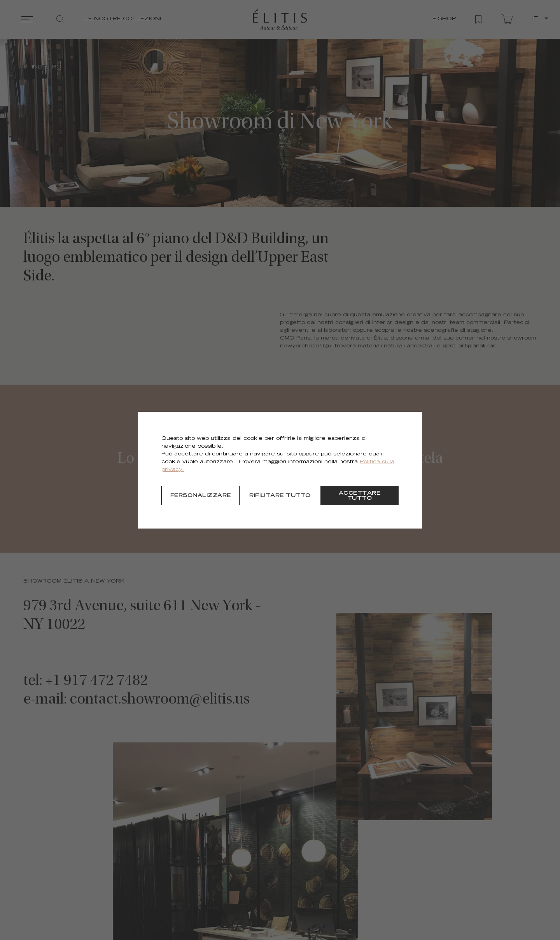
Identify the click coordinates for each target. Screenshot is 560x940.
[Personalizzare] (200, 495)
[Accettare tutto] (360, 495)
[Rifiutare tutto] (280, 495)
